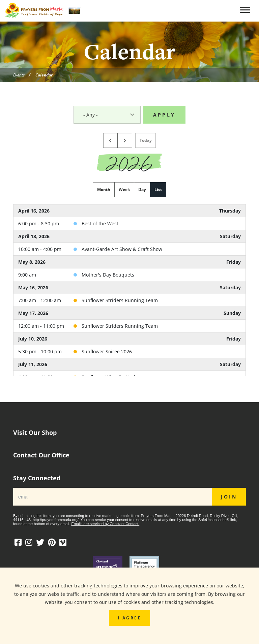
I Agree (130, 618)
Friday (234, 264)
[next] (125, 142)
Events (19, 75)
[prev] (111, 142)
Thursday (230, 213)
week (124, 191)
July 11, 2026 (33, 366)
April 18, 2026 (34, 238)
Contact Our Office (41, 455)
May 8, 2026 (32, 264)
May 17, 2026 (33, 315)
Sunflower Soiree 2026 (107, 353)
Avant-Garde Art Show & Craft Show (122, 251)
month (104, 191)
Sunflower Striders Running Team (120, 302)
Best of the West (100, 226)
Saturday (230, 238)
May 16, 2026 (33, 289)
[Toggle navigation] (246, 10)
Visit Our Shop (35, 433)
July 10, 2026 (33, 341)
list (158, 191)
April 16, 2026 (34, 213)
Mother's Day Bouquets (108, 277)
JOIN (229, 497)
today (146, 142)
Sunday (232, 315)
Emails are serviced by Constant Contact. (105, 524)
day (142, 191)
